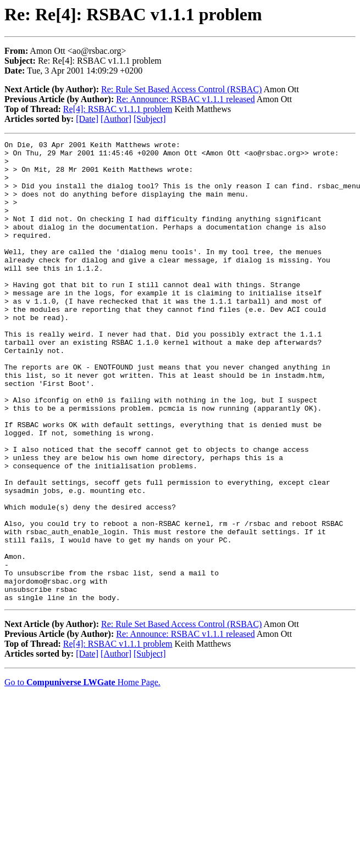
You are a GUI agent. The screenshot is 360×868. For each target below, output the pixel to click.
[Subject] (150, 119)
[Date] (87, 119)
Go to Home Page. (82, 774)
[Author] (116, 119)
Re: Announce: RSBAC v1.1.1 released (185, 99)
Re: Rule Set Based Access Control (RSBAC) (181, 89)
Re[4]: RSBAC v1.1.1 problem (118, 109)
